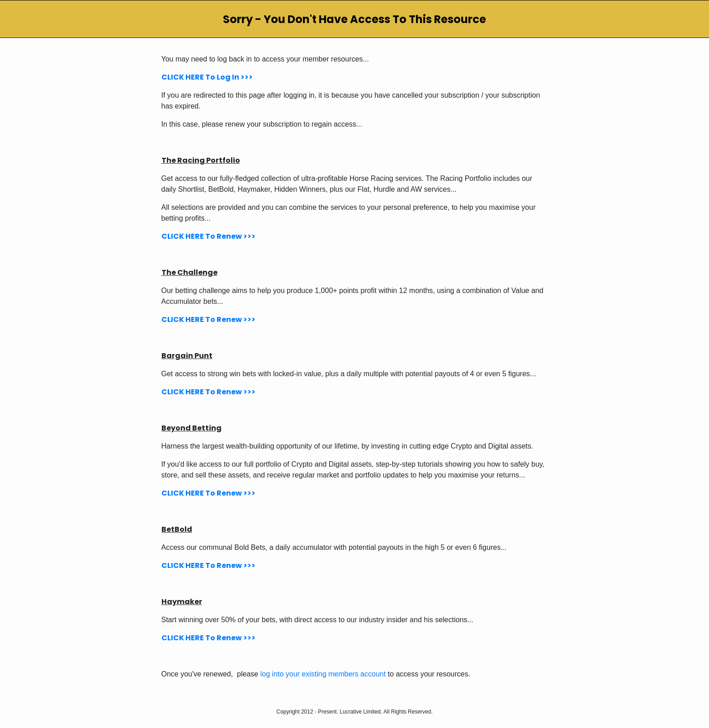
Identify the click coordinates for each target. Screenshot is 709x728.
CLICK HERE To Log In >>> (207, 77)
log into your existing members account (323, 674)
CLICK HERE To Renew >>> (208, 236)
